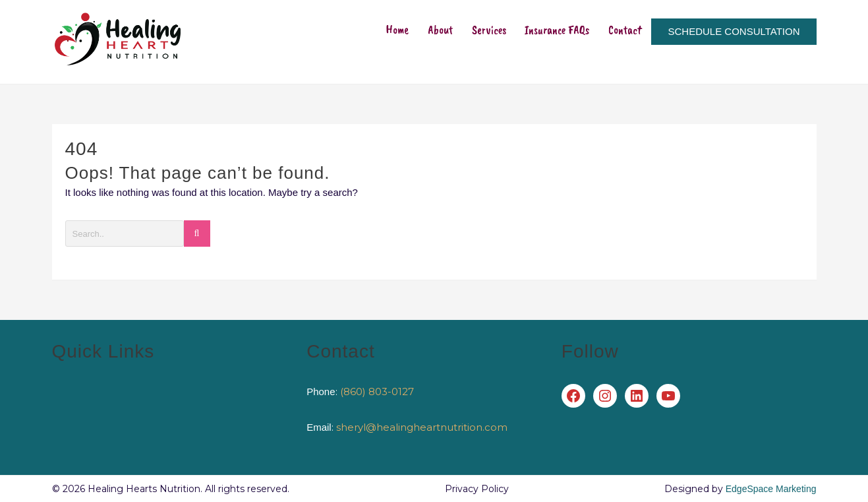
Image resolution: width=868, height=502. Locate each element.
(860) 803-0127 (377, 392)
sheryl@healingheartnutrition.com (422, 427)
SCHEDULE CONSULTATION (734, 41)
